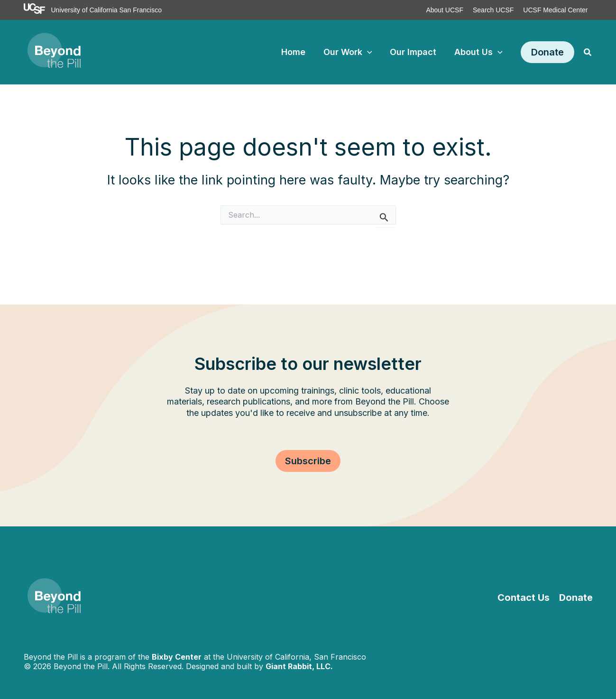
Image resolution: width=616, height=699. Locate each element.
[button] (547, 52)
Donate (576, 598)
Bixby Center (177, 657)
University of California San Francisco (106, 10)
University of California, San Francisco (296, 657)
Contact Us (524, 598)
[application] (369, 52)
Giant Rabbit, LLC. (299, 666)
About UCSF (445, 10)
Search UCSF (493, 10)
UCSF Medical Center (555, 10)
